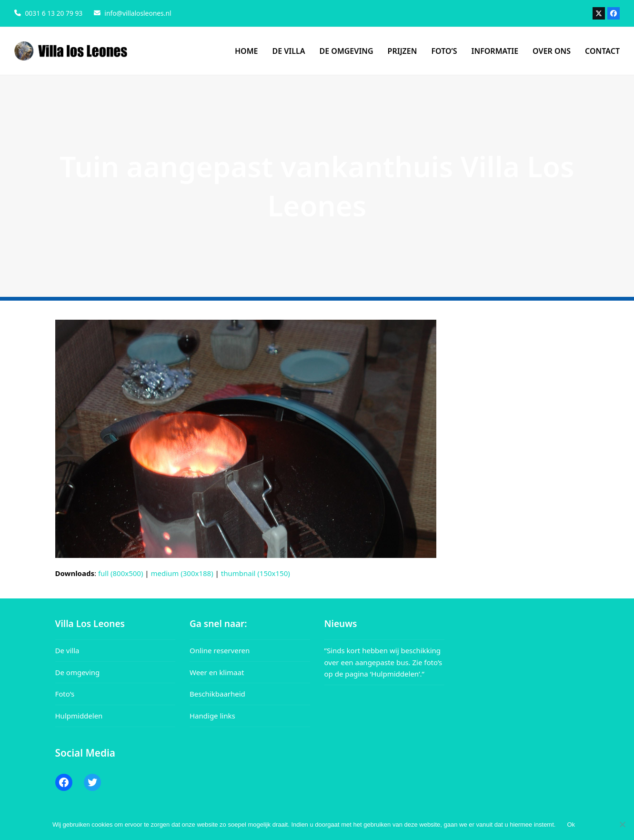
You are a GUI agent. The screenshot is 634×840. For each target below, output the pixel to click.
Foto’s (65, 694)
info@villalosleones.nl (138, 13)
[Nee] (622, 824)
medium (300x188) (182, 573)
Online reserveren (220, 650)
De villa (67, 650)
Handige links (212, 716)
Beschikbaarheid (217, 694)
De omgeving (78, 672)
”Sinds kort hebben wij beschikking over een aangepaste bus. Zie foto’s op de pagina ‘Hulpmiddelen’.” (383, 662)
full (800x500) (121, 573)
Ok (571, 825)
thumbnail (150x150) (256, 573)
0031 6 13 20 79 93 (54, 13)
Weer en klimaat (217, 672)
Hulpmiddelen (79, 716)
